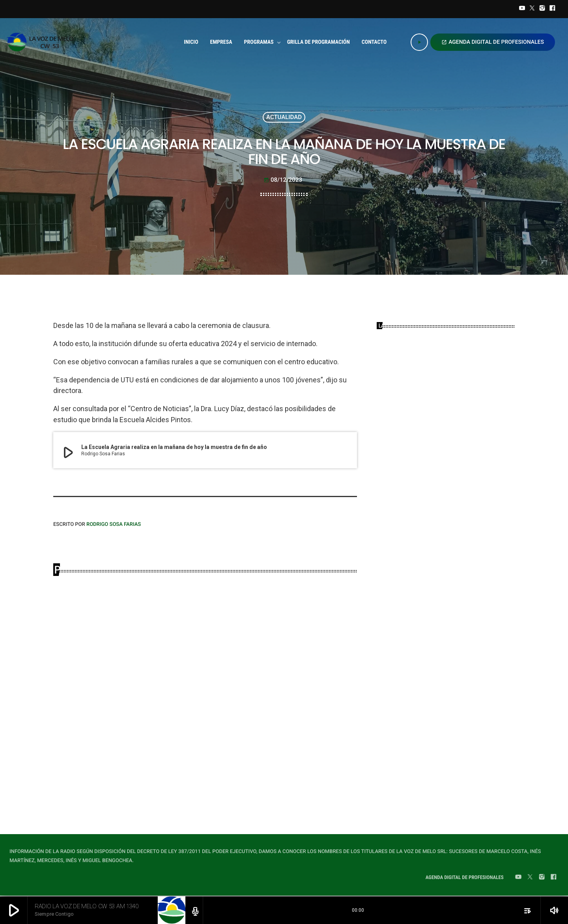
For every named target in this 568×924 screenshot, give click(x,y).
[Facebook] (552, 9)
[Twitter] (532, 9)
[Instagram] (542, 9)
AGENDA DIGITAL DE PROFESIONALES (493, 42)
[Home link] (42, 42)
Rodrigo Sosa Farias (114, 524)
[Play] (419, 42)
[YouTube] (522, 9)
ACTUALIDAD (284, 117)
